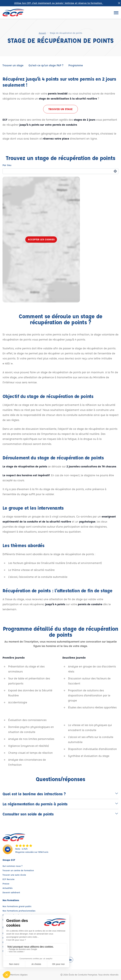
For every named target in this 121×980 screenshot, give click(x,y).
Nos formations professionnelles (19, 911)
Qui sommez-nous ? (12, 866)
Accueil (42, 33)
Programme (76, 65)
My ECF (6, 933)
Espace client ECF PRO (14, 942)
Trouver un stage (13, 65)
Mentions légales (19, 975)
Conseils (7, 947)
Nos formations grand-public (17, 906)
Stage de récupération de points (19, 915)
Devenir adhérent (11, 892)
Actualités (8, 888)
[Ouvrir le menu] (116, 13)
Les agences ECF (11, 919)
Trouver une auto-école (14, 875)
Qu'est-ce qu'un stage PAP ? (46, 65)
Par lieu (7, 165)
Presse (6, 884)
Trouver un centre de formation (18, 870)
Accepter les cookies (41, 239)
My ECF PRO (8, 938)
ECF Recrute (9, 879)
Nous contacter (10, 951)
